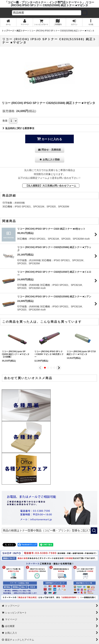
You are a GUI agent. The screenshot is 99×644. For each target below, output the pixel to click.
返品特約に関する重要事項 (18, 128)
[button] (91, 22)
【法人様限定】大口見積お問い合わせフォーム (51, 186)
